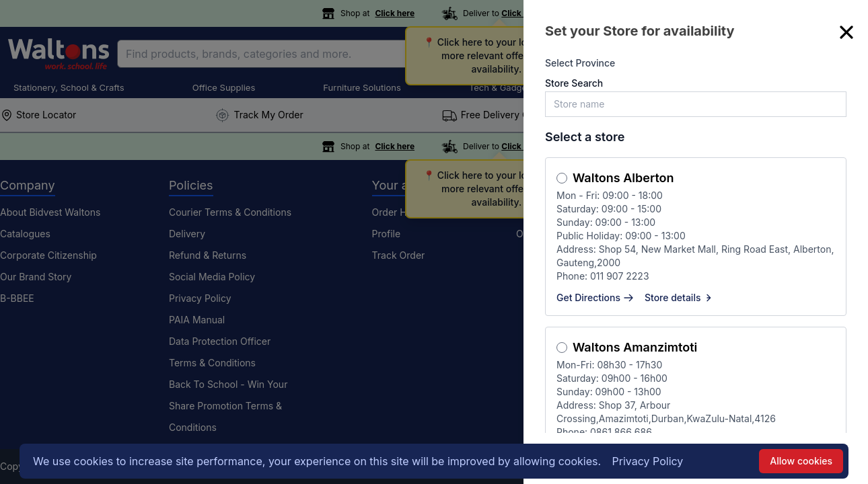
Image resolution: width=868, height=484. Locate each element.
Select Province (580, 63)
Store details (680, 297)
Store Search (574, 83)
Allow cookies (801, 461)
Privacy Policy (648, 461)
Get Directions (595, 297)
